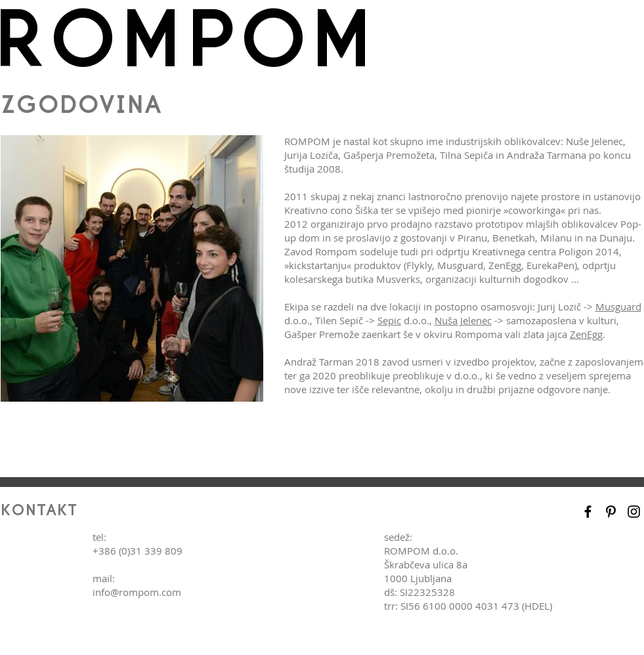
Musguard (618, 306)
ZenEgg (586, 334)
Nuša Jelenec (463, 320)
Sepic (389, 320)
